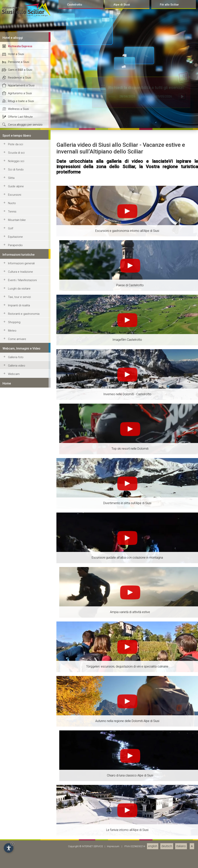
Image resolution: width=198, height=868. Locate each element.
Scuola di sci (16, 717)
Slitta (11, 742)
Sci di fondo (16, 734)
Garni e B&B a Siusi (20, 634)
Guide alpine (16, 751)
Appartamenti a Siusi (21, 650)
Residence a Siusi (20, 642)
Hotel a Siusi (16, 619)
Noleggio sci (16, 726)
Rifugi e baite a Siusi (21, 666)
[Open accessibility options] (9, 848)
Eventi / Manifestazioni (22, 845)
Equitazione (15, 801)
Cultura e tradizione (20, 836)
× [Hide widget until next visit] (12, 844)
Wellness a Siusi (18, 673)
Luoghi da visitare (19, 853)
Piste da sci (16, 709)
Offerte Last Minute (20, 681)
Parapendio (15, 810)
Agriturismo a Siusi (20, 658)
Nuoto (12, 768)
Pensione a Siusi (19, 626)
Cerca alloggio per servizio (25, 689)
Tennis (12, 776)
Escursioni (15, 759)
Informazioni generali (21, 828)
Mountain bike (17, 784)
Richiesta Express (20, 611)
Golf (11, 793)
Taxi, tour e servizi (19, 862)
